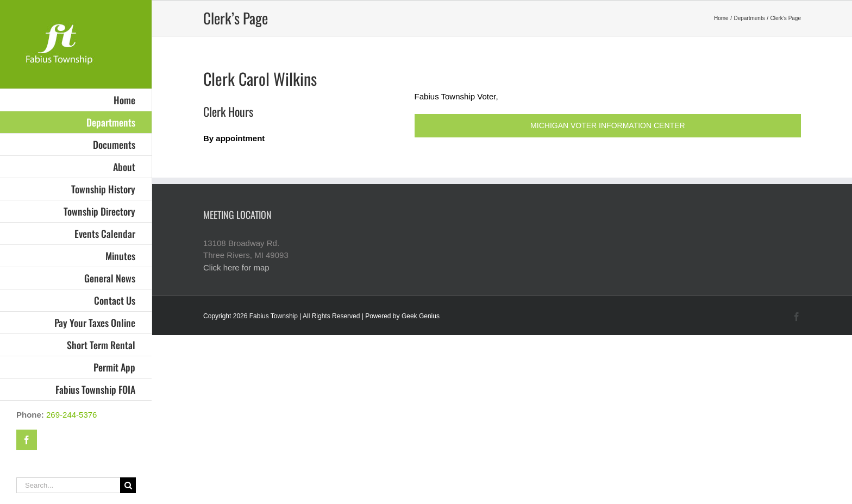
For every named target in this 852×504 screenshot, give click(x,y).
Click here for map (236, 267)
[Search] (128, 485)
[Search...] (68, 485)
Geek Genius (421, 316)
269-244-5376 (71, 415)
